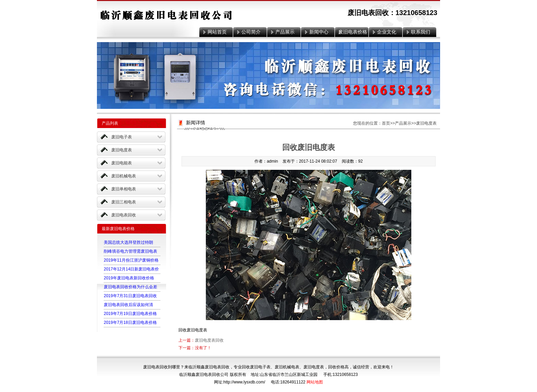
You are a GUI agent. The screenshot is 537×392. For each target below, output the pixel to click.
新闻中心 (319, 32)
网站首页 (217, 32)
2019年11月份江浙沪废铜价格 (131, 260)
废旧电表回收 (124, 215)
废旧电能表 (122, 163)
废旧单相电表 (124, 189)
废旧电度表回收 (209, 340)
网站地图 (315, 382)
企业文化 (387, 32)
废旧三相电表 (124, 202)
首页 (386, 123)
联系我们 (421, 32)
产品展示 (285, 32)
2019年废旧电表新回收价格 (129, 278)
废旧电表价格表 (353, 33)
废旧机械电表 (124, 176)
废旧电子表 (122, 137)
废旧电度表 (122, 150)
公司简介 (251, 32)
